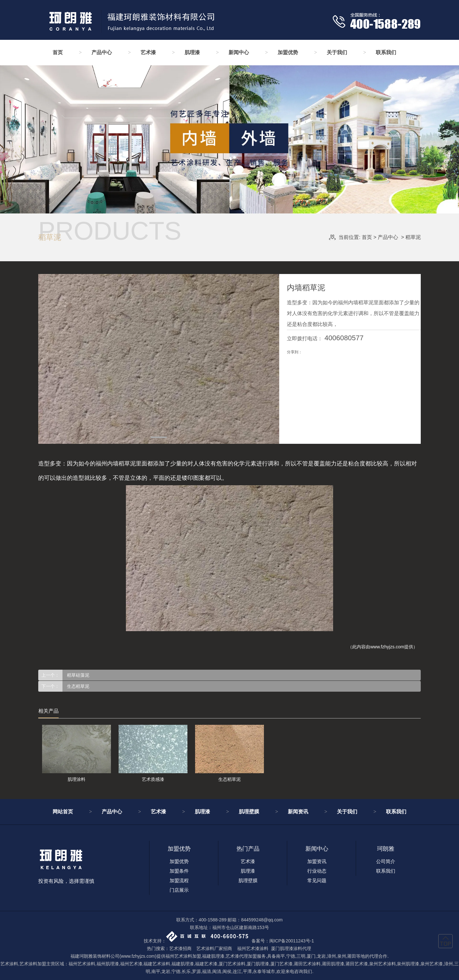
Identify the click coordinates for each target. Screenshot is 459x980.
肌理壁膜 (249, 812)
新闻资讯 (298, 812)
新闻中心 (239, 52)
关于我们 (337, 52)
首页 (58, 52)
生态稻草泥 (77, 686)
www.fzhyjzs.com (387, 647)
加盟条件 (179, 871)
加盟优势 (288, 52)
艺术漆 (148, 52)
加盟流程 (179, 880)
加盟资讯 (317, 861)
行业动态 (317, 871)
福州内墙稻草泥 (116, 464)
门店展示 (179, 890)
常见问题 (317, 880)
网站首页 (63, 812)
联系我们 (386, 52)
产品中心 (102, 52)
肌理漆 (192, 52)
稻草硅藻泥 (77, 675)
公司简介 (386, 861)
